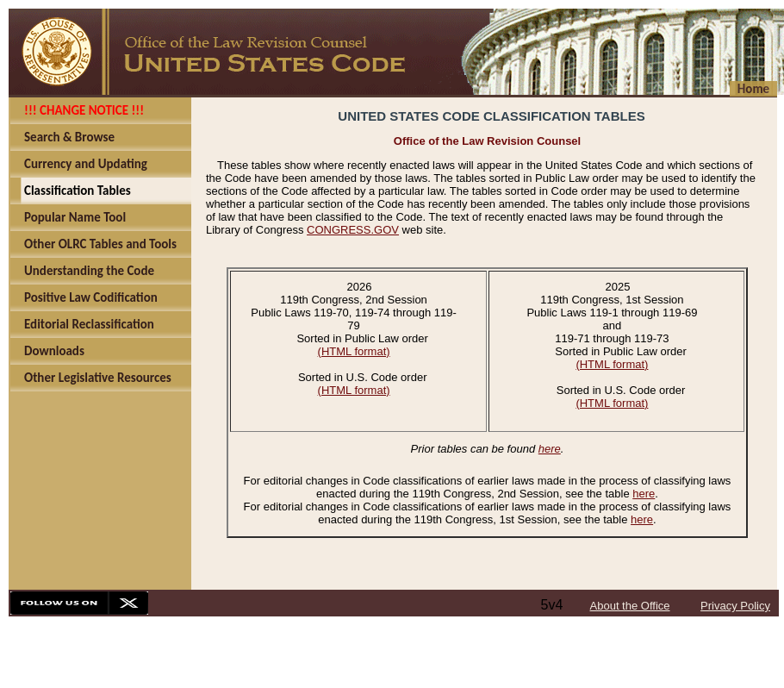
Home (753, 89)
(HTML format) (354, 351)
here (550, 449)
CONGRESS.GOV (353, 230)
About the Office (630, 606)
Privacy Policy (735, 606)
